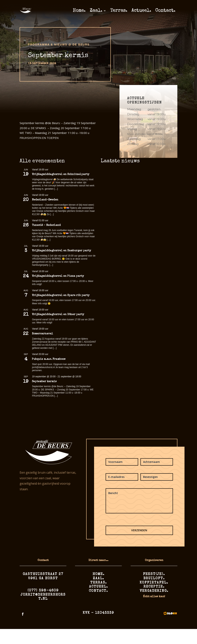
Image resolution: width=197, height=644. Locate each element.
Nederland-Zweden (45, 200)
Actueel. (141, 11)
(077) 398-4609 (43, 591)
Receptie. (154, 587)
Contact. (165, 11)
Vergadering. (154, 591)
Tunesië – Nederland (46, 225)
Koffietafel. (154, 583)
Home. (79, 11)
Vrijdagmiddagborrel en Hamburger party (61, 251)
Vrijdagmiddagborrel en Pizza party (58, 276)
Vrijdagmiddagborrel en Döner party (58, 314)
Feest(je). (154, 574)
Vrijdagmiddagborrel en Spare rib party (61, 295)
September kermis (44, 382)
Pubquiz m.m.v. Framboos (49, 359)
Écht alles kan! (154, 596)
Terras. (119, 11)
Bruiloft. (154, 578)
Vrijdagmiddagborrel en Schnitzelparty (61, 174)
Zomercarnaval (43, 334)
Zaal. (96, 11)
